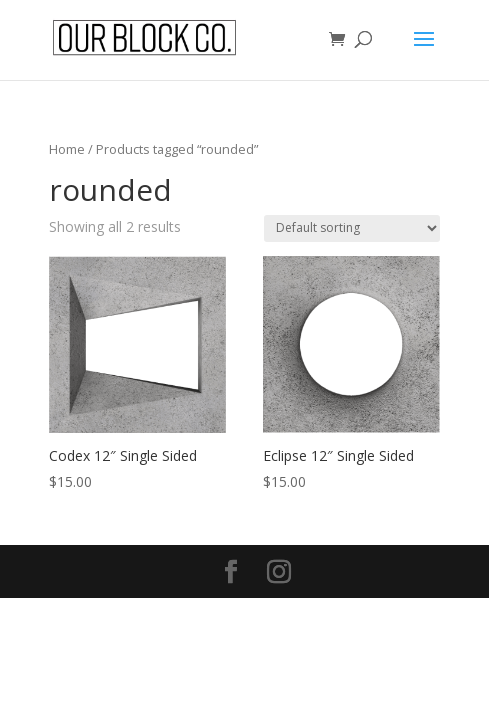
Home (67, 149)
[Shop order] (352, 228)
